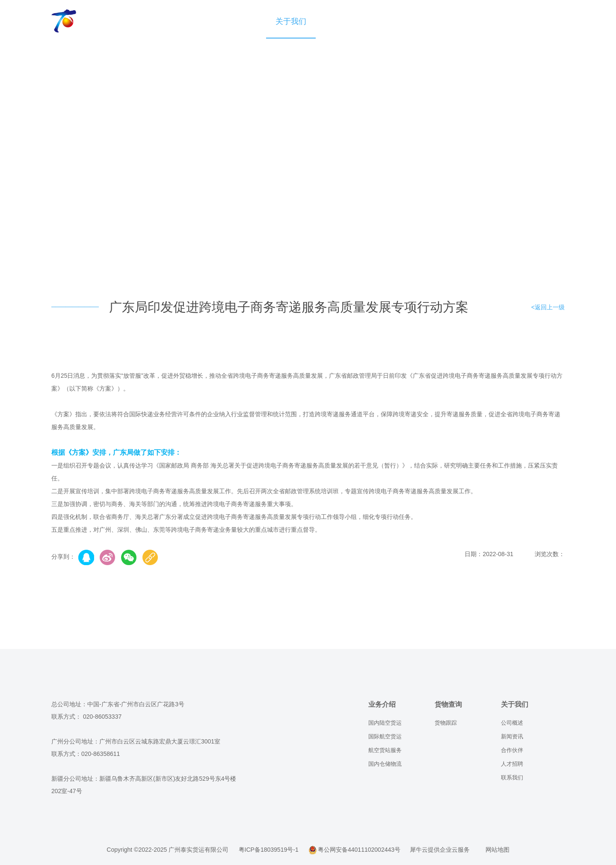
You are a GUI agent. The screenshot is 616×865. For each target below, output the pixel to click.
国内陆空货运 (385, 723)
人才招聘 (512, 764)
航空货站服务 (385, 750)
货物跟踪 (446, 723)
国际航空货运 (385, 736)
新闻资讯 (512, 736)
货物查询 (241, 21)
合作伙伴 (512, 750)
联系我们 (512, 778)
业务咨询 (341, 21)
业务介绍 (192, 21)
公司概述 (512, 723)
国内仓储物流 (385, 764)
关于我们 (291, 21)
